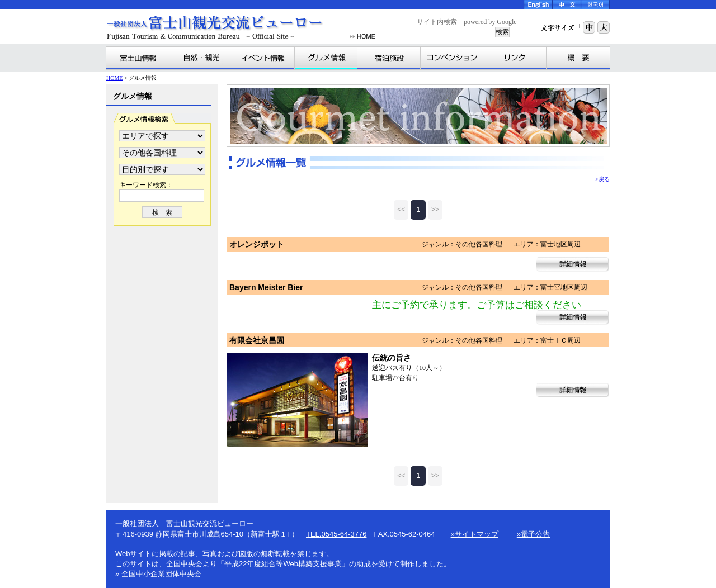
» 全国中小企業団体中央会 (158, 574)
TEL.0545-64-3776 (336, 534)
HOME (362, 37)
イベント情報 (263, 58)
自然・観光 (201, 58)
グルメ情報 (326, 58)
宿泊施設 (389, 58)
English (538, 4)
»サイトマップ (475, 534)
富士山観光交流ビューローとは (578, 58)
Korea (595, 4)
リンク (515, 58)
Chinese (567, 4)
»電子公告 (533, 534)
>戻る (602, 179)
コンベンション (452, 58)
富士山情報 (138, 58)
